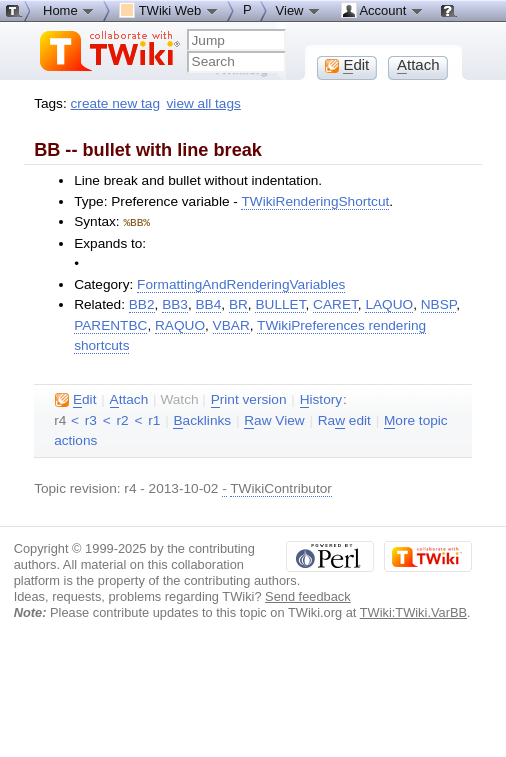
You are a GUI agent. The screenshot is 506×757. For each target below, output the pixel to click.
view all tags (204, 103)
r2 (123, 419)
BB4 (209, 303)
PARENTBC (110, 324)
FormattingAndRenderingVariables (241, 283)
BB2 (142, 303)
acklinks (202, 420)
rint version (249, 399)
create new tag (115, 103)
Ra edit (344, 420)
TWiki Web (169, 10)
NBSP (438, 303)
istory (321, 399)
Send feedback (308, 595)
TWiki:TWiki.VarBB (413, 611)
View (299, 10)
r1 (154, 419)
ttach (129, 399)
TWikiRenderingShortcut (315, 201)
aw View (274, 420)
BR (238, 303)
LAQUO (389, 303)
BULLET (280, 303)
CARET (335, 303)
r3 (91, 419)
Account (382, 10)
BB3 (175, 303)
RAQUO (180, 324)
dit (75, 399)
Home (69, 10)
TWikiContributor (281, 487)
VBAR (231, 324)
